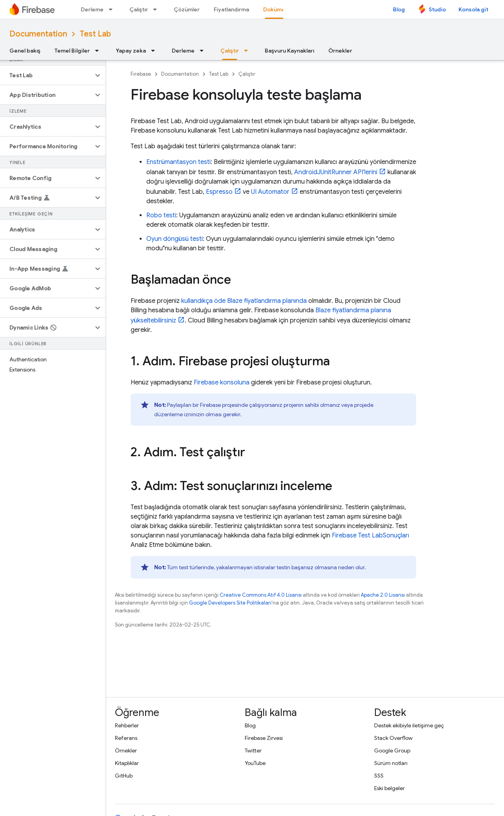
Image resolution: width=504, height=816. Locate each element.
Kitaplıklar (127, 763)
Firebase (141, 74)
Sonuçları (370, 535)
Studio (437, 9)
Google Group (392, 750)
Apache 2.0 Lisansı (383, 595)
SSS (379, 776)
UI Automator (270, 192)
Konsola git (473, 9)
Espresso (219, 192)
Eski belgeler (389, 788)
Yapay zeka (131, 51)
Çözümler (187, 9)
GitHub (124, 776)
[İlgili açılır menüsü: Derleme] (113, 9)
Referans (126, 738)
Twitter (253, 750)
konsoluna (222, 382)
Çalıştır (139, 9)
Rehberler (127, 725)
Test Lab (95, 34)
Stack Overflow (393, 738)
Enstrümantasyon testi (178, 162)
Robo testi (161, 215)
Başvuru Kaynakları (289, 51)
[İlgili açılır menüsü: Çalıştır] (157, 9)
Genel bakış (25, 51)
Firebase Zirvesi (264, 738)
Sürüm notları (391, 763)
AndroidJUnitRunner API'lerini (336, 172)
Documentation (38, 34)
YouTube (255, 763)
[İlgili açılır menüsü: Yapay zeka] (155, 51)
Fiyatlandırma (231, 9)
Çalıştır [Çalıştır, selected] (230, 51)
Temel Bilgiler (72, 51)
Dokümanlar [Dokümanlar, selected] (279, 9)
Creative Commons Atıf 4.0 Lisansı (261, 595)
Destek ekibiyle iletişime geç (409, 725)
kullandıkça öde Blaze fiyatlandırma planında (244, 301)
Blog (399, 9)
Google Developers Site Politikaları (230, 603)
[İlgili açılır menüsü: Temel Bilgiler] (99, 51)
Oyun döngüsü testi (175, 239)
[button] (46, 75)
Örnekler (340, 51)
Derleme (92, 9)
